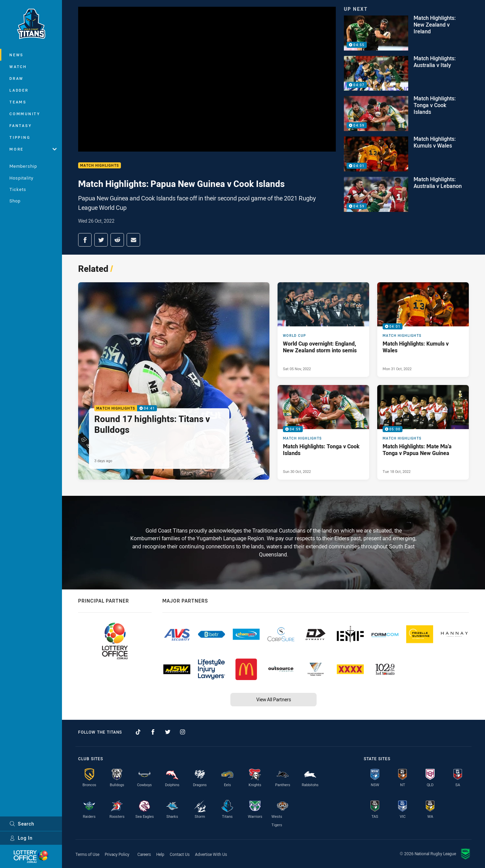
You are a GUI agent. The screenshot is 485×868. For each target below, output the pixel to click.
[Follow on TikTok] (138, 732)
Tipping (20, 137)
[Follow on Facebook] (153, 732)
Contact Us (180, 854)
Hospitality (21, 178)
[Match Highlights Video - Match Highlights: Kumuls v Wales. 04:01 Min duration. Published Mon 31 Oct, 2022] (423, 330)
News (17, 55)
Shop (15, 201)
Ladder (19, 90)
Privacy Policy (117, 854)
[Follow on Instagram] (183, 732)
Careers (144, 854)
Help (160, 854)
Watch (18, 67)
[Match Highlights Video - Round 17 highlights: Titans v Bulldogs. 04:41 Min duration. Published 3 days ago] (174, 381)
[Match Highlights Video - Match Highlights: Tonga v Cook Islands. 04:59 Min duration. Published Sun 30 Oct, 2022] (323, 432)
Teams (18, 102)
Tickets (18, 189)
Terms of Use (87, 854)
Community (25, 114)
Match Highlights (100, 166)
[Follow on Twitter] (168, 732)
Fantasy (21, 125)
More (33, 149)
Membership (23, 166)
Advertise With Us (211, 854)
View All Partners (274, 699)
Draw (17, 78)
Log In (21, 838)
